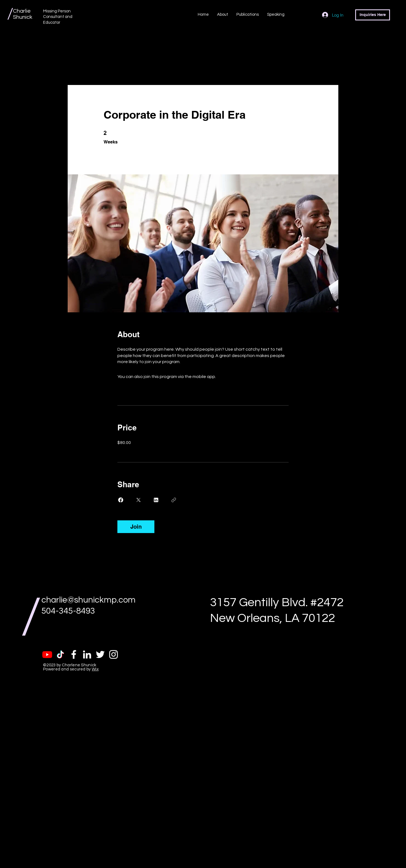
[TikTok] (60, 654)
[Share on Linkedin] (156, 500)
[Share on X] (138, 500)
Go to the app (231, 377)
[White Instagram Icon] (114, 654)
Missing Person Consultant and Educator (58, 17)
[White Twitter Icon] (100, 654)
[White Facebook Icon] (74, 654)
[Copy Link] (174, 500)
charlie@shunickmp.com (89, 600)
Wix (95, 669)
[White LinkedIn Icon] (87, 654)
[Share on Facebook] (121, 500)
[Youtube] (47, 654)
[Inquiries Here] (373, 15)
